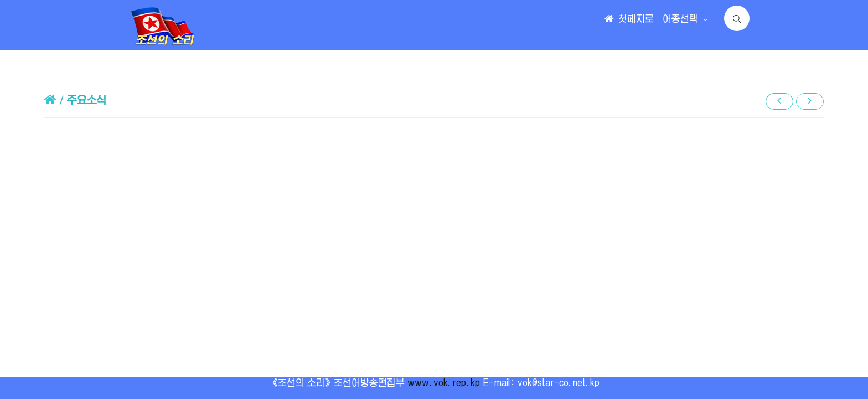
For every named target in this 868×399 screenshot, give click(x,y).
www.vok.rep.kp (444, 383)
